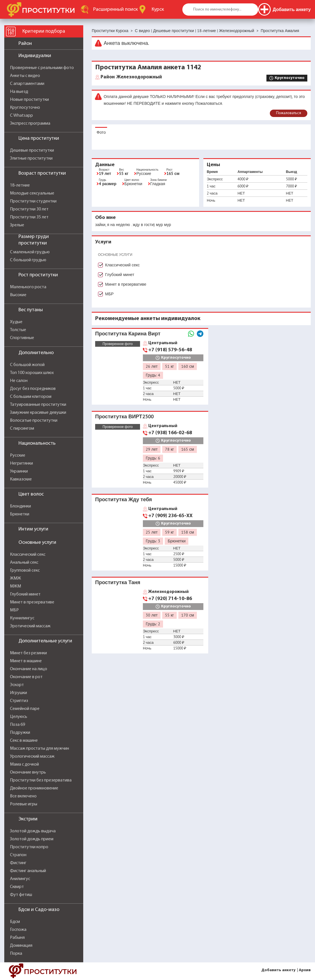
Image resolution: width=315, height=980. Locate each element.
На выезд (19, 92)
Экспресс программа (30, 124)
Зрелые (17, 225)
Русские (18, 455)
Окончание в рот (26, 677)
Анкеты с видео (25, 76)
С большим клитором (31, 397)
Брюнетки (20, 514)
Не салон (19, 381)
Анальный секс (24, 563)
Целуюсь (19, 717)
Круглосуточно (25, 108)
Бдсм (15, 922)
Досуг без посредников (33, 389)
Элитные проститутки (31, 158)
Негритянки (21, 463)
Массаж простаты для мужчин (39, 749)
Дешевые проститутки (32, 151)
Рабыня (17, 938)
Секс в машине (24, 741)
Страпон (18, 855)
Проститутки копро (29, 847)
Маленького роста (28, 287)
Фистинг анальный (28, 871)
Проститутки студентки (33, 201)
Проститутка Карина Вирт (128, 334)
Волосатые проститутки (34, 421)
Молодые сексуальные (32, 193)
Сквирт (17, 887)
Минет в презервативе (32, 602)
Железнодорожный (131, 77)
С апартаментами (27, 84)
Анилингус (20, 879)
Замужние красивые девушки (38, 413)
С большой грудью (28, 260)
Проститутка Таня (118, 582)
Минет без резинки (28, 653)
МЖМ (15, 586)
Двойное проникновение (34, 788)
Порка (16, 954)
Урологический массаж (32, 757)
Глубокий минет (25, 594)
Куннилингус (22, 618)
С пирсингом (22, 429)
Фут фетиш (21, 895)
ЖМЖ (15, 578)
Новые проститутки (29, 100)
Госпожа (18, 930)
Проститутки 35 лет (29, 217)
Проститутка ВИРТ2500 (124, 416)
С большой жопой (27, 365)
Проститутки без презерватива (41, 780)
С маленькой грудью (30, 252)
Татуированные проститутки (38, 405)
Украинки (19, 471)
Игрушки (18, 693)
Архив (305, 970)
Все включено (23, 796)
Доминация (21, 946)
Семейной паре (25, 709)
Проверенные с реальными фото (42, 68)
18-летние (20, 185)
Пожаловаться (289, 113)
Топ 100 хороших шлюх (32, 373)
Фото (101, 132)
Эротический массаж (30, 626)
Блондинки (20, 506)
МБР (14, 610)
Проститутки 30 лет (29, 209)
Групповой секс (25, 571)
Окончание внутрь (28, 772)
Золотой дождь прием (32, 839)
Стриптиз (19, 701)
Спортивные (22, 338)
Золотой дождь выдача (33, 831)
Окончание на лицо (29, 669)
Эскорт (17, 685)
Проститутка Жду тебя (124, 499)
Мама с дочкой (24, 764)
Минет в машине (26, 661)
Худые (16, 322)
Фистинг (18, 863)
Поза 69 (17, 725)
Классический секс (28, 555)
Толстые (18, 330)
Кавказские (21, 479)
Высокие (18, 295)
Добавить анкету (278, 970)
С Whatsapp (21, 116)
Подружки (20, 733)
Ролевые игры (24, 804)
